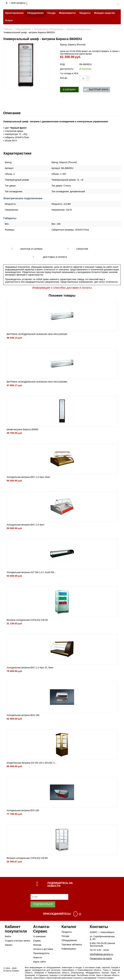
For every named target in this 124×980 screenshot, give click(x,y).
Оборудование (36, 13)
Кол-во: (64, 78)
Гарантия (82, 249)
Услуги (9, 20)
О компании (39, 936)
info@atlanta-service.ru (101, 954)
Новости (37, 957)
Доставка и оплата (55, 257)
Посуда (51, 13)
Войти (8, 936)
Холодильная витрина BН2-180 (23, 715)
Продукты (85, 13)
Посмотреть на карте (101, 958)
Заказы (9, 945)
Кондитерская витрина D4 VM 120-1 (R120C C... (32, 763)
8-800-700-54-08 (98, 943)
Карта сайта (39, 962)
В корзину (69, 90)
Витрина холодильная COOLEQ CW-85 (27, 858)
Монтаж (37, 945)
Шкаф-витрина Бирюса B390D (23, 429)
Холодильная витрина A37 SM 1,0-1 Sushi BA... (31, 572)
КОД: (63, 64)
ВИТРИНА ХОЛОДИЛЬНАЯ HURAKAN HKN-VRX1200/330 (37, 334)
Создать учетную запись (18, 941)
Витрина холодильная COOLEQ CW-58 (27, 620)
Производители (41, 953)
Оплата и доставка (43, 949)
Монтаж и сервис (32, 249)
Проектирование (14, 13)
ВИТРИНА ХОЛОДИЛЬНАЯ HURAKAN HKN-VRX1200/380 (37, 382)
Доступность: (67, 69)
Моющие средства (104, 13)
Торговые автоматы (72, 945)
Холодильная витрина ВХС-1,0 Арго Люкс (28, 477)
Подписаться (43, 904)
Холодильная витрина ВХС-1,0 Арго (25, 525)
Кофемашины (69, 949)
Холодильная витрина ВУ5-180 (23, 810)
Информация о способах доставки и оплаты (62, 288)
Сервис (37, 941)
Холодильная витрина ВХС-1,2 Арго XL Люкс (30, 668)
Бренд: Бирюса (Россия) (73, 45)
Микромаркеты (67, 13)
